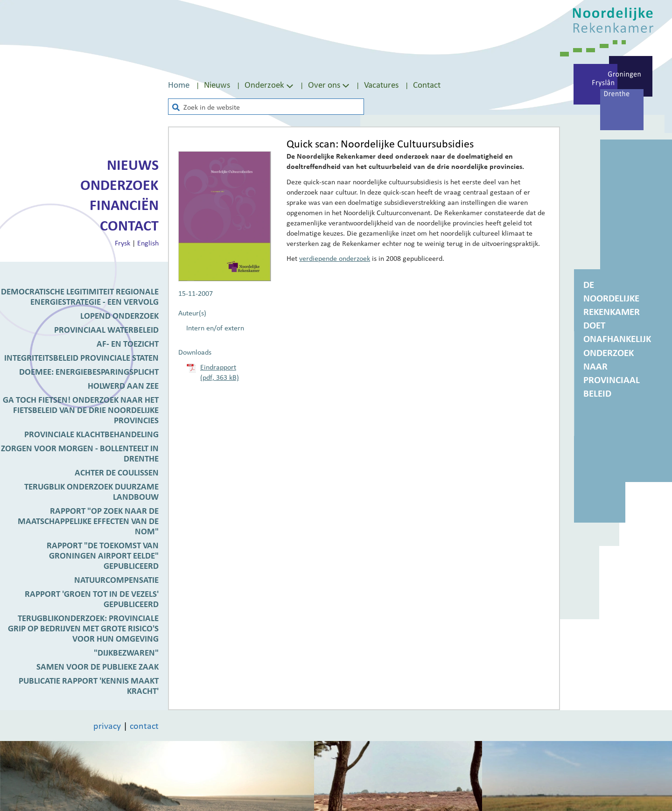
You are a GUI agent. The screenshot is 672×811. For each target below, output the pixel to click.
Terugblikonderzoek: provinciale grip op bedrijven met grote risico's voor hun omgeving (83, 628)
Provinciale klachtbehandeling (91, 434)
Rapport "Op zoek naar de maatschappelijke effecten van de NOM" (88, 521)
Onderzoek (119, 185)
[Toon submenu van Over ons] (346, 85)
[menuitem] (186, 85)
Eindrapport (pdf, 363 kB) (220, 372)
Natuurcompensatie (116, 580)
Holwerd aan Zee (123, 385)
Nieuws (217, 84)
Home (179, 84)
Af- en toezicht (128, 343)
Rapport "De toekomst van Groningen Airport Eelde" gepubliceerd (103, 555)
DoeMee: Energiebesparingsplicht (89, 371)
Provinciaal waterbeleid (106, 329)
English (148, 243)
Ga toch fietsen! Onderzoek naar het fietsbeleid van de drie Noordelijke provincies (81, 410)
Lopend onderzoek (119, 315)
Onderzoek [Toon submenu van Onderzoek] (270, 84)
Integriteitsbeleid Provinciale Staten (81, 357)
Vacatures (381, 84)
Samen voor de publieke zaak (98, 666)
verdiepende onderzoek (335, 258)
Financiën (124, 205)
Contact (427, 84)
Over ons (324, 84)
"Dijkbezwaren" (126, 652)
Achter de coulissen (117, 472)
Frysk (122, 243)
